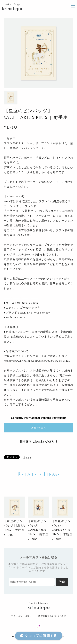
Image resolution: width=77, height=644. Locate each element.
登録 (62, 582)
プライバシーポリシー (22, 616)
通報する (28, 458)
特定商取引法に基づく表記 (52, 616)
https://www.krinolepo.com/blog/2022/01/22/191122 (37, 361)
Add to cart (39, 428)
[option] (39, 53)
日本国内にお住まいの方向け (39, 442)
